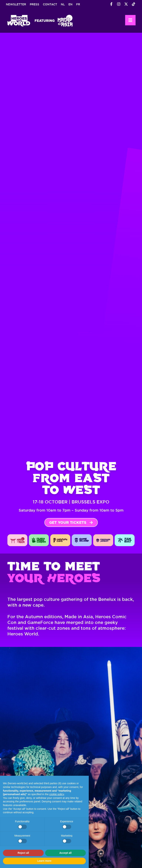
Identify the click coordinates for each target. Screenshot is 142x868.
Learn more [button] (44, 861)
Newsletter (16, 4)
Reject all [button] (23, 853)
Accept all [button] (65, 853)
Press (34, 4)
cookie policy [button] (57, 794)
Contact (50, 4)
